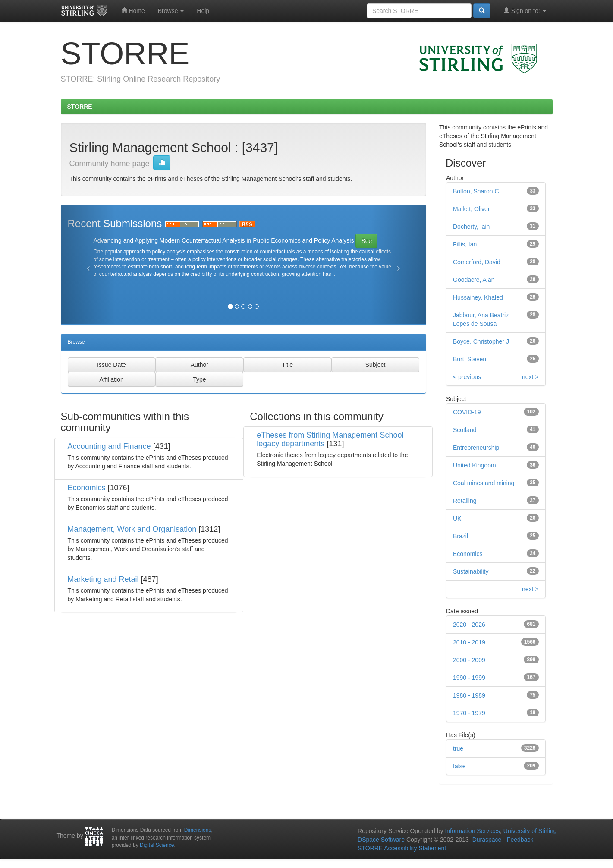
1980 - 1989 (469, 695)
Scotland (465, 430)
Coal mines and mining (484, 483)
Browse (171, 11)
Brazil (461, 536)
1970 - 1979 (469, 713)
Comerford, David (477, 262)
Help (203, 11)
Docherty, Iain (471, 227)
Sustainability (471, 571)
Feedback (520, 840)
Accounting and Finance (109, 446)
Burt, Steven (470, 359)
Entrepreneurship (476, 448)
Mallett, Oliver (472, 209)
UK (457, 518)
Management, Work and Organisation (132, 529)
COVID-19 (467, 412)
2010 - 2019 (469, 642)
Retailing (465, 501)
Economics (87, 488)
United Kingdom (475, 465)
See (366, 241)
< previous (467, 377)
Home (133, 11)
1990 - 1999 (469, 678)
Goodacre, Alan (474, 280)
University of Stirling (530, 831)
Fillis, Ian (465, 244)
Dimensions (198, 830)
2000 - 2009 (469, 660)
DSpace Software (381, 840)
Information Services (472, 831)
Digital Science (157, 845)
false (459, 766)
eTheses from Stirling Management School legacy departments (330, 439)
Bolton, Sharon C (476, 191)
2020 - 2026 (469, 625)
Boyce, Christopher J (481, 341)
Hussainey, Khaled (478, 297)
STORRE (80, 107)
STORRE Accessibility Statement (402, 848)
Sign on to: (525, 11)
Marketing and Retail (103, 579)
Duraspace (487, 840)
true (458, 748)
